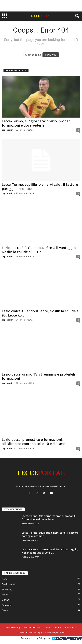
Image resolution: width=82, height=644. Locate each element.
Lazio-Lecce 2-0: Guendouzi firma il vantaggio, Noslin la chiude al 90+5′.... (39, 250)
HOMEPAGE (51, 55)
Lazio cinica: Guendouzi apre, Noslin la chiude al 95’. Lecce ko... (41, 313)
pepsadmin (8, 130)
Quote (48, 627)
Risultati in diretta (32, 627)
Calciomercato (9, 584)
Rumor (5, 610)
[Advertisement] (41, 6)
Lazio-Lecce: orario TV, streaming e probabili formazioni (38, 376)
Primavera (7, 605)
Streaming (7, 589)
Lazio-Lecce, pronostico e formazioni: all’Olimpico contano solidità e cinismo (34, 442)
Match (5, 595)
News (5, 579)
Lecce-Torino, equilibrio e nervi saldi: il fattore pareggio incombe (40, 187)
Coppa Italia (71, 627)
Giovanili (6, 600)
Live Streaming (13, 627)
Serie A (58, 627)
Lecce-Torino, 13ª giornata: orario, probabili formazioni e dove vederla (38, 123)
